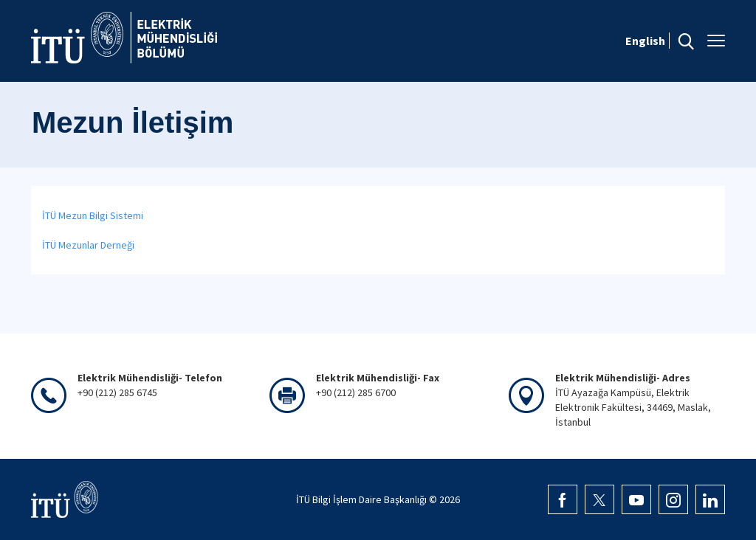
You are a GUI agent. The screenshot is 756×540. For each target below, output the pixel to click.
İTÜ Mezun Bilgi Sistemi (93, 215)
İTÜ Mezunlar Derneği (88, 245)
